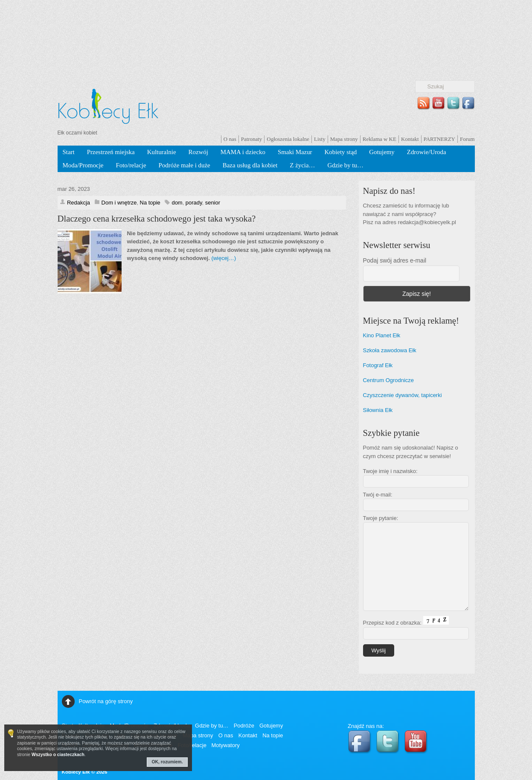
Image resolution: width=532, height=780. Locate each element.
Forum (467, 139)
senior (213, 203)
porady (194, 203)
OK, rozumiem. (167, 762)
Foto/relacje (131, 165)
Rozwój (198, 152)
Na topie (150, 203)
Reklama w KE (379, 139)
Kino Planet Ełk (382, 335)
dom (177, 203)
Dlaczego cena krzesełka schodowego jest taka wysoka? (157, 219)
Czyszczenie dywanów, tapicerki (403, 395)
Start (69, 152)
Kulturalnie (162, 152)
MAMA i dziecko (243, 152)
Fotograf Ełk (378, 365)
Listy (320, 139)
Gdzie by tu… (345, 165)
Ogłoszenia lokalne (288, 139)
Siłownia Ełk (378, 410)
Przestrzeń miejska (111, 152)
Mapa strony (344, 139)
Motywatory (225, 745)
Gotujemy (382, 152)
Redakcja (78, 203)
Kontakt (410, 139)
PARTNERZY (439, 139)
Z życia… (302, 165)
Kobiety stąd (341, 152)
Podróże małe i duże (185, 165)
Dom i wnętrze (119, 203)
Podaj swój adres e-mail (395, 260)
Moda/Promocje (83, 165)
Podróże (244, 726)
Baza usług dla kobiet (250, 165)
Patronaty (252, 139)
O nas (230, 139)
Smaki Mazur (295, 152)
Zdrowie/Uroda (427, 152)
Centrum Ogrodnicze (389, 380)
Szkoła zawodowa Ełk (390, 350)
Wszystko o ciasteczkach (58, 755)
